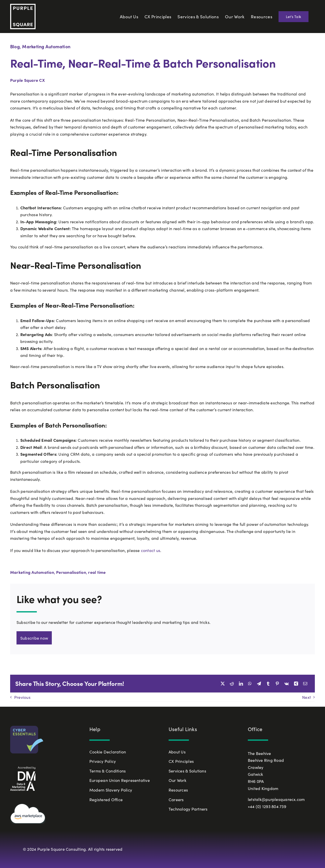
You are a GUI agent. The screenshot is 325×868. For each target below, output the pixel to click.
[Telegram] (259, 684)
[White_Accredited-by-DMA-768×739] (23, 768)
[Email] (305, 684)
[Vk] (287, 684)
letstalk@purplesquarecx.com (276, 799)
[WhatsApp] (250, 684)
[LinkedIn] (241, 684)
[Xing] (296, 684)
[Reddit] (232, 684)
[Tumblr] (268, 684)
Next (306, 697)
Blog (15, 46)
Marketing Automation (46, 46)
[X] (223, 684)
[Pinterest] (277, 684)
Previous (22, 697)
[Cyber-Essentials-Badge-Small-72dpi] (27, 728)
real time (97, 572)
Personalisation (71, 572)
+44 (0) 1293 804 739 (267, 806)
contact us (151, 550)
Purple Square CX (27, 80)
